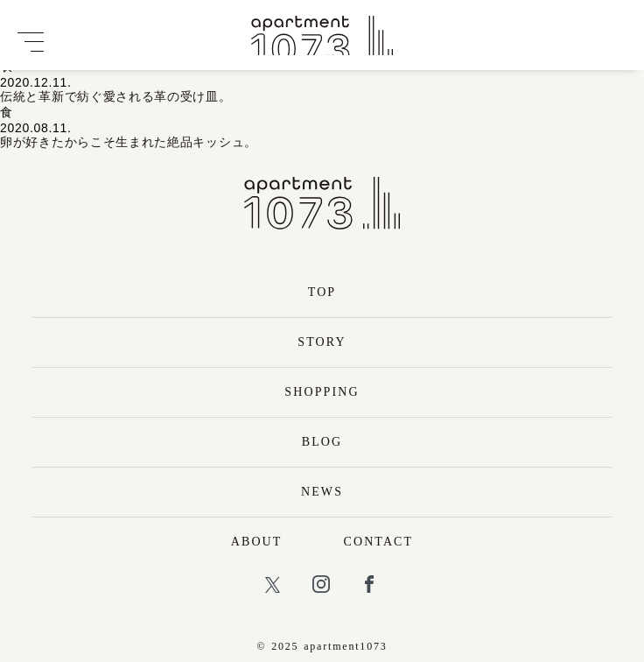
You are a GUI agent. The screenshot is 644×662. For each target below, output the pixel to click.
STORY (322, 342)
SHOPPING (322, 392)
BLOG (322, 442)
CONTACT (379, 542)
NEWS (322, 492)
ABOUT (257, 542)
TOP (322, 292)
